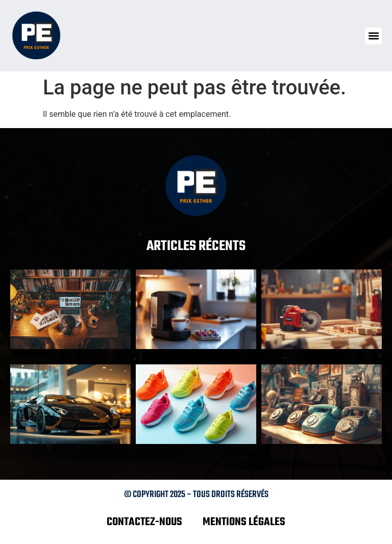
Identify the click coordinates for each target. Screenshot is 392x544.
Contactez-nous (144, 522)
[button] (373, 36)
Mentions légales (244, 522)
